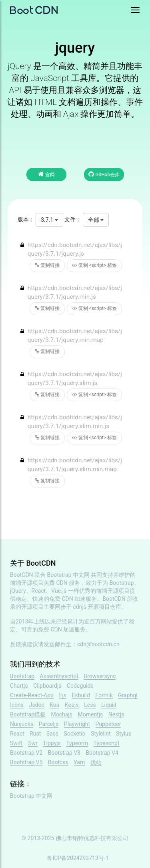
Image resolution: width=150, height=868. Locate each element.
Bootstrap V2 (26, 753)
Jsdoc (37, 705)
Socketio (75, 734)
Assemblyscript (59, 676)
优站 (96, 762)
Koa (54, 705)
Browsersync (100, 676)
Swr (33, 743)
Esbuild (81, 695)
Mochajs (62, 714)
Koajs (72, 705)
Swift (16, 743)
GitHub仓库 (104, 174)
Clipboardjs (47, 686)
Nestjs (116, 714)
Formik (104, 695)
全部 (96, 220)
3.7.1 (49, 220)
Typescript (107, 743)
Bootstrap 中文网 (69, 575)
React (17, 734)
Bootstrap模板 (28, 714)
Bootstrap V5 (26, 762)
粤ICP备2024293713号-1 (78, 858)
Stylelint (101, 734)
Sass (52, 734)
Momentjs (90, 714)
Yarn (79, 762)
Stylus (124, 734)
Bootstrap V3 (64, 753)
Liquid (109, 705)
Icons (17, 705)
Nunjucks (22, 724)
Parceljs (49, 724)
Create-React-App (32, 695)
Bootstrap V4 (102, 753)
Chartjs (19, 686)
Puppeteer (108, 724)
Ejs (63, 695)
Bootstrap (22, 676)
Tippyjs (52, 743)
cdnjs (80, 607)
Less (90, 705)
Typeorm (77, 743)
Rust (35, 734)
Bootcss (58, 762)
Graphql (128, 695)
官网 (46, 174)
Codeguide (80, 686)
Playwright (77, 724)
